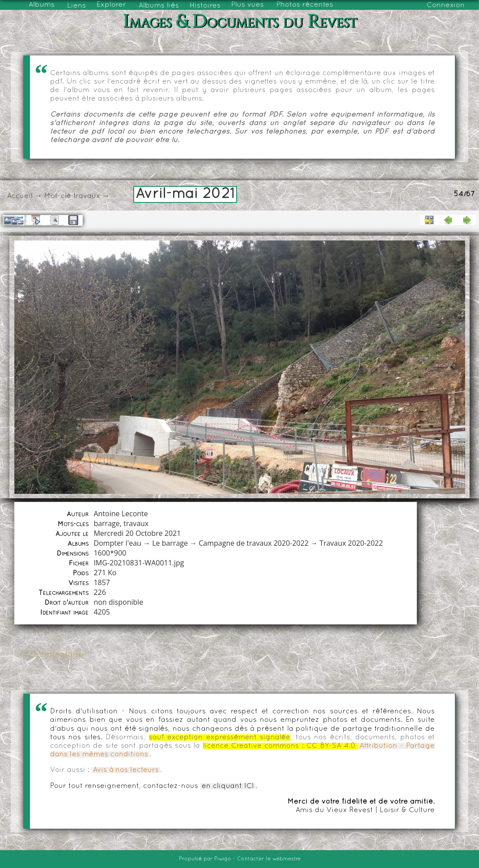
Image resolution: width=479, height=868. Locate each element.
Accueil (20, 196)
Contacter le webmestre (269, 859)
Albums (42, 5)
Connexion (446, 5)
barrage (106, 523)
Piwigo (223, 859)
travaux (87, 196)
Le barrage (170, 543)
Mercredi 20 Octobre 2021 (137, 533)
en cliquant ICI (228, 786)
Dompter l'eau (117, 543)
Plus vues (248, 5)
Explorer (111, 5)
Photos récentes (305, 5)
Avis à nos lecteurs (126, 770)
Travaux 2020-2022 (351, 543)
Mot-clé (58, 196)
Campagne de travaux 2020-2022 (254, 543)
